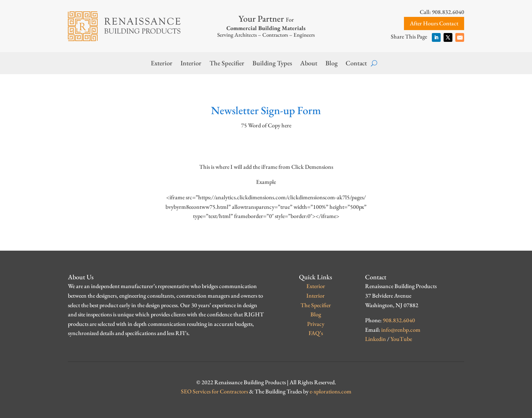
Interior (191, 64)
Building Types (272, 64)
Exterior (162, 64)
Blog (331, 64)
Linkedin (376, 339)
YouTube (401, 339)
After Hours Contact (434, 23)
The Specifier (227, 64)
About (309, 64)
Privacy (316, 324)
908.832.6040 (399, 320)
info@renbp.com (401, 330)
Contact (356, 64)
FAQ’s (316, 333)
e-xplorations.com (331, 391)
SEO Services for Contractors (214, 391)
